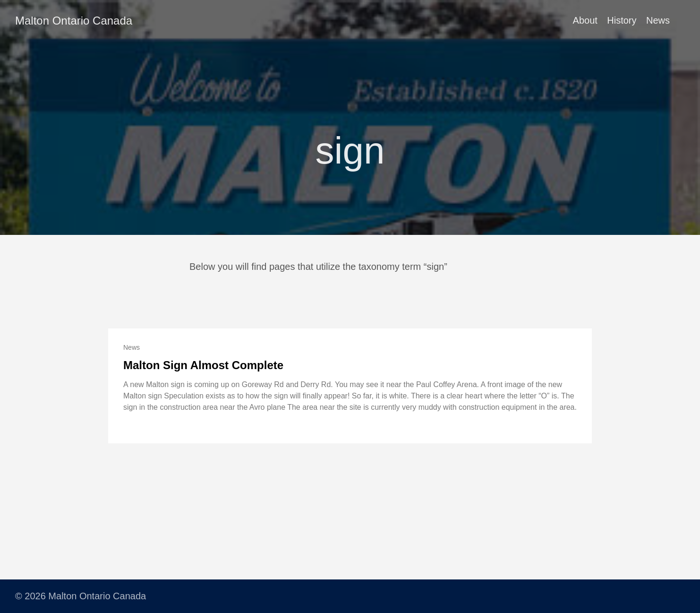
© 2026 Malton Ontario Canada (81, 596)
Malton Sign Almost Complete (203, 365)
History (622, 20)
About (585, 20)
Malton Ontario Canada (74, 21)
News (658, 20)
